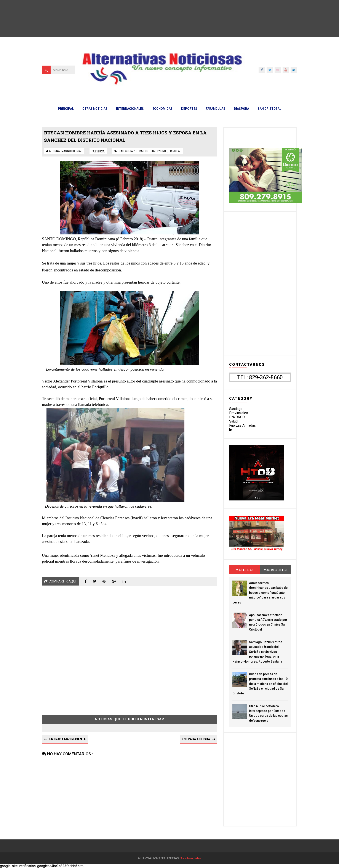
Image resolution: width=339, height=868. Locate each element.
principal (175, 151)
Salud (233, 421)
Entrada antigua (196, 739)
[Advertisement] (130, 647)
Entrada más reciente (68, 739)
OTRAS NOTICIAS (95, 109)
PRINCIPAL (66, 109)
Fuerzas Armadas (242, 425)
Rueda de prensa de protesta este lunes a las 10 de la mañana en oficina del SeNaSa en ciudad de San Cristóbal (260, 684)
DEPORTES (189, 109)
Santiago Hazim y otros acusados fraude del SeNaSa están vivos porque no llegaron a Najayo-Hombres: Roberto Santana (257, 652)
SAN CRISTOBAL (269, 109)
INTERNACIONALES (130, 109)
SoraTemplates (191, 858)
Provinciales (239, 413)
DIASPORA (241, 109)
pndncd (162, 151)
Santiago (236, 409)
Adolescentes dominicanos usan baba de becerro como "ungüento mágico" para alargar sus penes (260, 593)
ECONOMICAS (162, 109)
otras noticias (146, 151)
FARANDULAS (216, 109)
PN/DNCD (237, 417)
